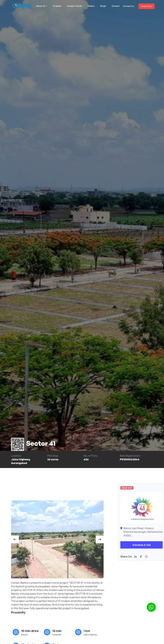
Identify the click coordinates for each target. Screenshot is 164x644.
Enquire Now (147, 6)
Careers (116, 6)
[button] (151, 607)
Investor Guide (74, 6)
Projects (57, 6)
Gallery (91, 6)
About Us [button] (41, 6)
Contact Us (128, 6)
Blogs (103, 6)
